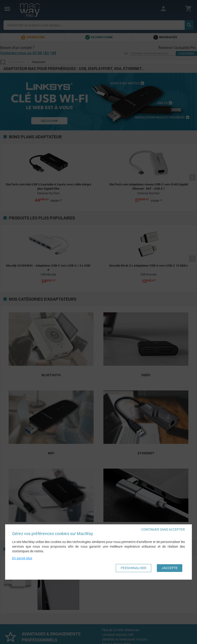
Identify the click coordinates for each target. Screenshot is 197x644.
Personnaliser (134, 568)
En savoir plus (22, 559)
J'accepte (170, 568)
